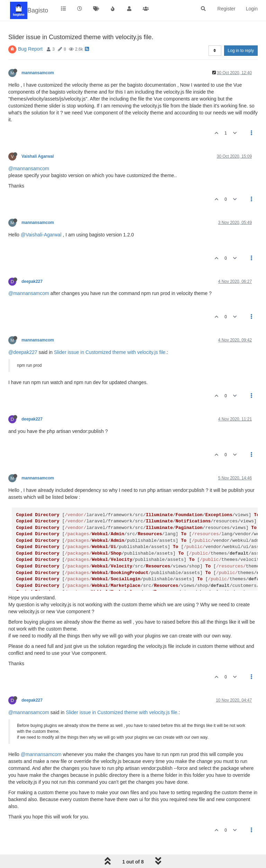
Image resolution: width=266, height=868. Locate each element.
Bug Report (30, 49)
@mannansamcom (29, 168)
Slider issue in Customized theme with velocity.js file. (110, 352)
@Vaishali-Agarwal (41, 235)
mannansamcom (38, 73)
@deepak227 (23, 352)
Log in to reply (241, 51)
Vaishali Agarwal (38, 156)
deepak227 (32, 281)
